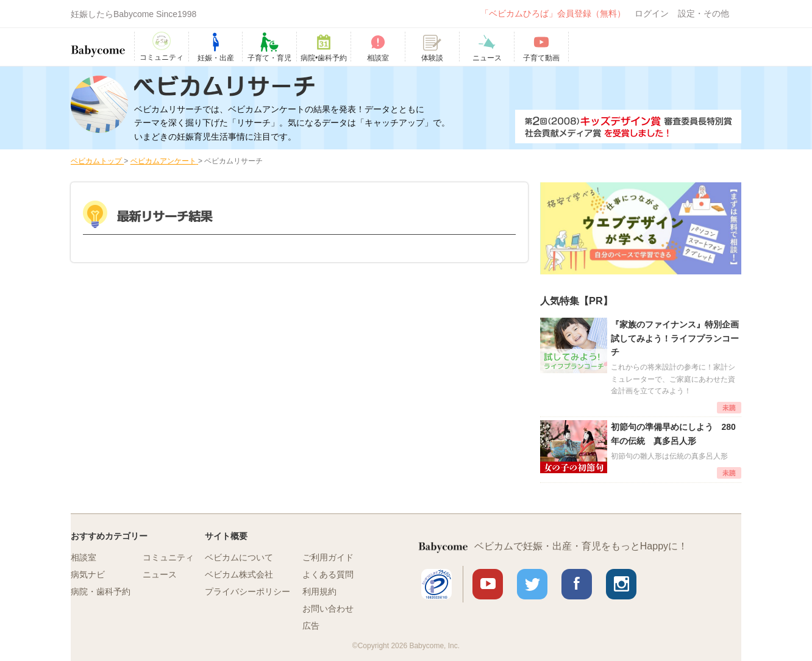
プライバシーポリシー (248, 591)
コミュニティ (168, 557)
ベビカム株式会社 (239, 574)
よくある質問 (328, 574)
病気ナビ (88, 574)
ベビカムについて (239, 557)
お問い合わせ (328, 609)
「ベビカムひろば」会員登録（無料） (553, 13)
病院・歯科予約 (101, 591)
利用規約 (319, 591)
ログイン (652, 13)
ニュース (160, 574)
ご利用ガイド (328, 557)
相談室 (84, 557)
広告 (311, 626)
